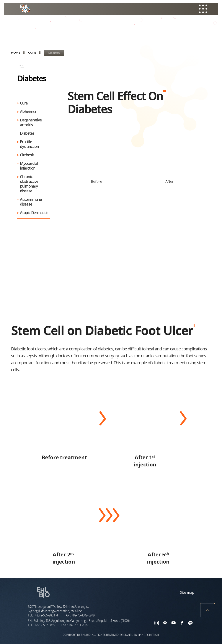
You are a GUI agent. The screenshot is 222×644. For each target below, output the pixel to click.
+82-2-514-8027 (78, 625)
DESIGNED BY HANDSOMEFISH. (140, 635)
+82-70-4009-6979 (83, 615)
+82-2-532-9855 (45, 625)
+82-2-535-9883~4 (46, 615)
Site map (187, 592)
